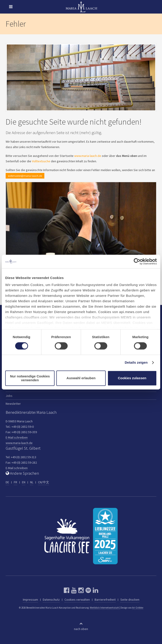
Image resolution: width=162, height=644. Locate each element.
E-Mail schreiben (17, 437)
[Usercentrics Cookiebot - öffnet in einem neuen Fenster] (137, 261)
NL (32, 482)
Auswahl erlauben (81, 378)
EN (24, 482)
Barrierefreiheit (105, 600)
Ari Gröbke (138, 608)
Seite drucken (130, 600)
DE (7, 482)
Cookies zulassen (132, 378)
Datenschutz (51, 600)
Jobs (9, 396)
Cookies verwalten (77, 600)
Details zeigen (136, 363)
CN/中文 (44, 482)
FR (15, 482)
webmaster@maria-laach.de (25, 176)
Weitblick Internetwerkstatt (104, 608)
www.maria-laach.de (88, 156)
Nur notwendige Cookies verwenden (30, 378)
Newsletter (13, 404)
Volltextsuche (41, 161)
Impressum (30, 600)
